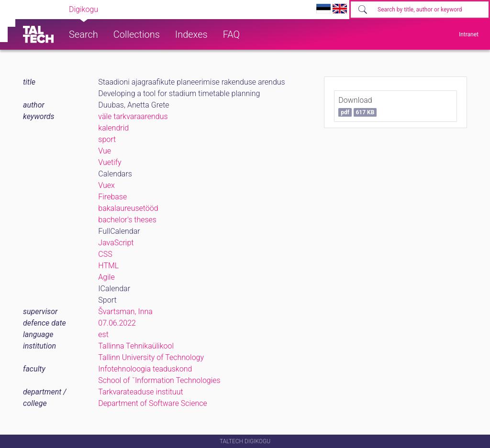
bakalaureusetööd (128, 208)
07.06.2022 (117, 323)
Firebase (112, 197)
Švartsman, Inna (125, 311)
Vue (105, 151)
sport (107, 139)
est (103, 334)
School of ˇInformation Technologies (159, 380)
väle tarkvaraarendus (133, 116)
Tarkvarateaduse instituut (140, 392)
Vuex (106, 185)
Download (357, 106)
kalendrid (113, 128)
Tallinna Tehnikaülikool (136, 346)
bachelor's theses (127, 220)
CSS (105, 254)
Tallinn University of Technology (151, 357)
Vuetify (110, 162)
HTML (108, 266)
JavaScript (116, 243)
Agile (106, 277)
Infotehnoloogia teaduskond (145, 369)
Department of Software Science (152, 403)
